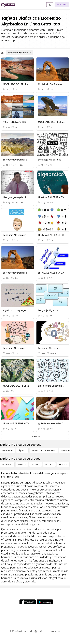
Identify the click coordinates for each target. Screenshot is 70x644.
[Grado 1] (22, 464)
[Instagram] (41, 631)
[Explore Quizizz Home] (8, 5)
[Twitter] (31, 631)
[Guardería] (7, 464)
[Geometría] (8, 450)
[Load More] (35, 437)
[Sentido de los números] (44, 450)
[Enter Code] (62, 5)
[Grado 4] (63, 464)
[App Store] (28, 602)
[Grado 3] (49, 464)
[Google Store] (45, 602)
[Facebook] (36, 631)
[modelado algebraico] (19, 53)
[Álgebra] (22, 450)
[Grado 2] (36, 464)
